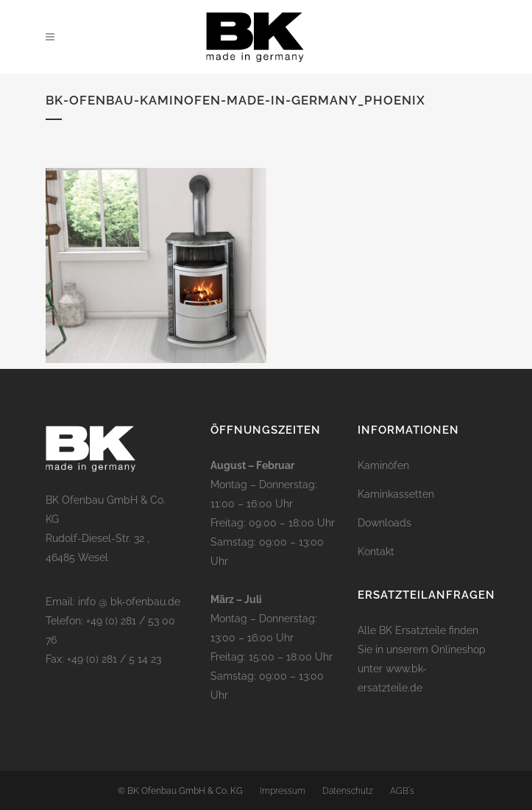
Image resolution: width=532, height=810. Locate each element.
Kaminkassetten (396, 494)
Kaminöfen (383, 465)
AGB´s (402, 791)
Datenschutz (348, 791)
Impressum (283, 791)
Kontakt (376, 552)
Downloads (384, 523)
